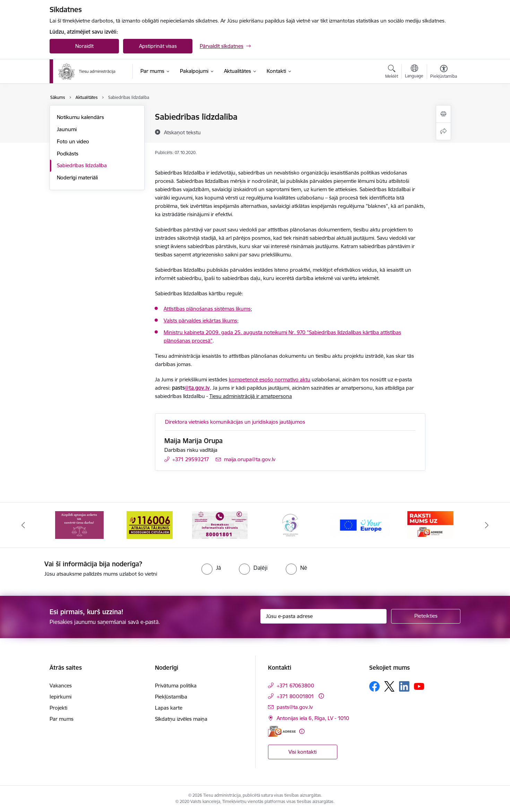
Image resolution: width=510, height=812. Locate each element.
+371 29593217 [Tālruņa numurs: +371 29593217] (191, 459)
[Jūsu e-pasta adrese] (324, 616)
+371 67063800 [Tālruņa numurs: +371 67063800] (295, 686)
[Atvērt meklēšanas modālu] (392, 73)
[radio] (211, 568)
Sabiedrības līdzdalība (82, 165)
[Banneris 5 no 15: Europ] (360, 525)
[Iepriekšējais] (24, 525)
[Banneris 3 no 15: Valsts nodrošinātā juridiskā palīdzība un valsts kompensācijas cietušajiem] (220, 525)
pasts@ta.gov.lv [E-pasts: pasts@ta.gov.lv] (295, 707)
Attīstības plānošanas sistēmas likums (207, 309)
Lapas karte (169, 708)
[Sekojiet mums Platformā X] (389, 686)
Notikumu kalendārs (80, 117)
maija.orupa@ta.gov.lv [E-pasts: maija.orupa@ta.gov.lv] (250, 459)
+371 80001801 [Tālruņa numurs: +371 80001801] (295, 696)
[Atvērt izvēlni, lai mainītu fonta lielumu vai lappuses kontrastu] (444, 73)
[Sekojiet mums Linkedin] (404, 686)
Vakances (61, 686)
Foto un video (73, 141)
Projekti (58, 708)
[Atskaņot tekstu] (182, 132)
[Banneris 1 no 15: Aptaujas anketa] (79, 525)
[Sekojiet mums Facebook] (374, 686)
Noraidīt (84, 46)
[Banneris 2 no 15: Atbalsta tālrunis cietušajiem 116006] (150, 525)
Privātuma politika (176, 686)
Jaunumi (67, 129)
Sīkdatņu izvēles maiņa (181, 719)
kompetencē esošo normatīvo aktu (270, 379)
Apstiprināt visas (158, 46)
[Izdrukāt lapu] (443, 114)
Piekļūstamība (171, 697)
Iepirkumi (60, 697)
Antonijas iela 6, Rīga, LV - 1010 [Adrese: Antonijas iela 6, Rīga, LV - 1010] (313, 718)
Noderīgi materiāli (77, 177)
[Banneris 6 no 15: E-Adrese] (430, 525)
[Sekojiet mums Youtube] (419, 686)
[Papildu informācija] (321, 696)
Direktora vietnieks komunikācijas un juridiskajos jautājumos (235, 422)
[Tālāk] (487, 525)
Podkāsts (68, 154)
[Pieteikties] (426, 616)
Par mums (62, 719)
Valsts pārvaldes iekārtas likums (200, 320)
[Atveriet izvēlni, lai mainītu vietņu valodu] (414, 72)
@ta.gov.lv (197, 388)
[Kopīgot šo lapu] (443, 131)
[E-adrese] (282, 731)
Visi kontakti (302, 752)
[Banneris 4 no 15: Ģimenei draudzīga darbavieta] (290, 525)
